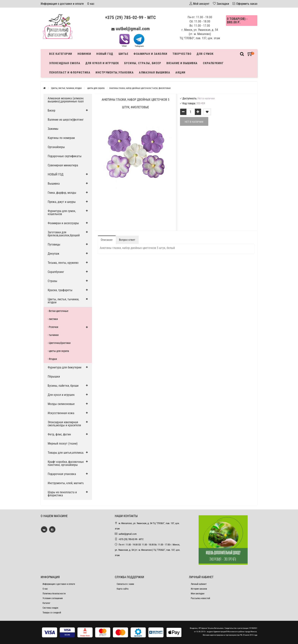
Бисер (52, 110)
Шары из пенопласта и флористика (62, 494)
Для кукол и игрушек (102, 63)
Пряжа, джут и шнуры (62, 202)
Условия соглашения (53, 598)
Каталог (46, 603)
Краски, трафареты (60, 290)
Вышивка (54, 184)
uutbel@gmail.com (133, 29)
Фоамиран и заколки (150, 54)
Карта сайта (123, 589)
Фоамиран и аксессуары (63, 223)
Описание (107, 240)
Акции (180, 73)
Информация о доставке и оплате (62, 4)
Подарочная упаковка (62, 474)
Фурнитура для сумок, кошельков (62, 212)
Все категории (61, 54)
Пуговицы (54, 244)
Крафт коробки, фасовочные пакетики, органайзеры (66, 463)
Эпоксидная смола (65, 63)
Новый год (105, 54)
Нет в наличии (194, 122)
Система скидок (50, 608)
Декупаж (53, 254)
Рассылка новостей (200, 598)
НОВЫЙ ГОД (56, 174)
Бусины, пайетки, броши (63, 386)
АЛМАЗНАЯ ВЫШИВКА (155, 73)
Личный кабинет (199, 584)
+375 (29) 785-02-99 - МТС (130, 18)
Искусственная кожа (61, 413)
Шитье (124, 54)
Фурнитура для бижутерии (65, 367)
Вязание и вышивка (182, 63)
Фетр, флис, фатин (59, 434)
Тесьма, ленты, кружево (63, 263)
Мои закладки (198, 594)
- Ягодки (52, 359)
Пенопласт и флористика (70, 73)
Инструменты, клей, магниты (66, 483)
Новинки (84, 54)
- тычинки (53, 335)
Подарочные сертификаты (65, 156)
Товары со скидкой (52, 613)
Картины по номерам (61, 138)
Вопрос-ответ (127, 240)
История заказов (199, 589)
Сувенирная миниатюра (63, 165)
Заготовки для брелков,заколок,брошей (64, 234)
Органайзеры (56, 147)
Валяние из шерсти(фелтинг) (66, 120)
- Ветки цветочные (58, 311)
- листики (53, 319)
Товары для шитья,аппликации (67, 453)
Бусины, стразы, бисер (143, 63)
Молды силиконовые (61, 404)
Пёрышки (54, 377)
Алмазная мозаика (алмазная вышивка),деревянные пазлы (67, 100)
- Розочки (53, 327)
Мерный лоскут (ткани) (63, 444)
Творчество (182, 54)
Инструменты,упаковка (115, 73)
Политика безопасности (54, 594)
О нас (91, 4)
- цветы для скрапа (58, 351)
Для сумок (205, 54)
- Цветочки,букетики (59, 343)
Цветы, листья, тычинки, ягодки (63, 301)
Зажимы (53, 129)
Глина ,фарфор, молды (62, 193)
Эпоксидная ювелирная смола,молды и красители (64, 424)
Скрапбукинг (213, 63)
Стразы (52, 281)
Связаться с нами (125, 584)
